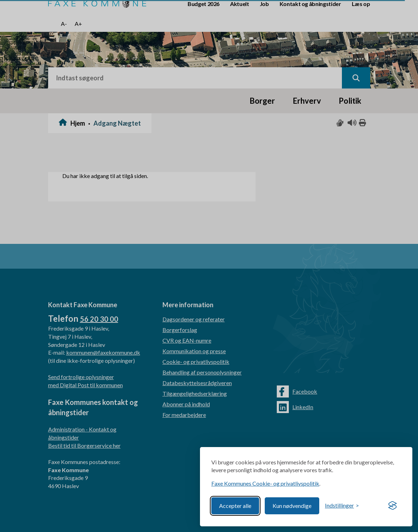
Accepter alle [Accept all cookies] (235, 506)
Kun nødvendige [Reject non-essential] (292, 506)
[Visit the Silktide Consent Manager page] (393, 506)
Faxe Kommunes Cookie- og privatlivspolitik (265, 483)
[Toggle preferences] (342, 506)
